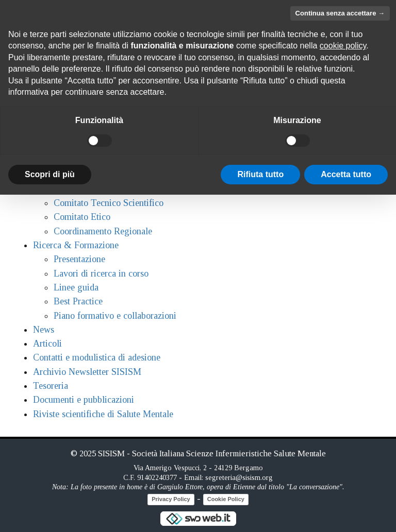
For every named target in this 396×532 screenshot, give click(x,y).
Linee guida (76, 287)
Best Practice (78, 301)
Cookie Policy (226, 499)
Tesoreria (51, 386)
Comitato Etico (82, 217)
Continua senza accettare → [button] (340, 13)
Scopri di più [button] (50, 174)
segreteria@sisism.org (239, 478)
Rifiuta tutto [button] (260, 174)
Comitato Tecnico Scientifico (109, 203)
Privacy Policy (171, 499)
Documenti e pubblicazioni (84, 400)
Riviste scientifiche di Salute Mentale (103, 414)
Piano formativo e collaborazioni (115, 316)
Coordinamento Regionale (103, 231)
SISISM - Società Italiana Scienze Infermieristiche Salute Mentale (212, 453)
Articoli (47, 344)
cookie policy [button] (343, 46)
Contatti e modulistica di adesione (97, 357)
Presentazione (79, 259)
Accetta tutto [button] (346, 174)
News (44, 330)
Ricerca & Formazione (76, 245)
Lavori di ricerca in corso (101, 273)
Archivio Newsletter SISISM (87, 372)
